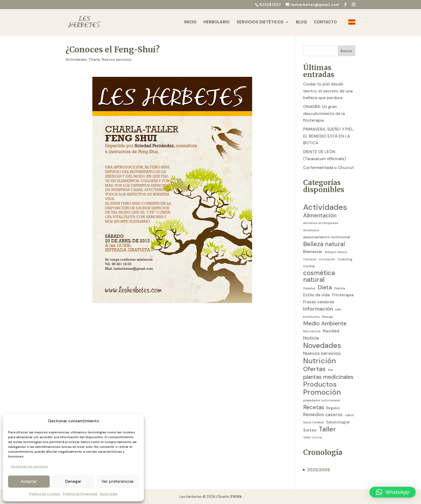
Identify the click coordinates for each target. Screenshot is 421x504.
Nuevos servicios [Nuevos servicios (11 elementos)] (322, 353)
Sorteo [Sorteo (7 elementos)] (310, 430)
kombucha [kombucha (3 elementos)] (311, 317)
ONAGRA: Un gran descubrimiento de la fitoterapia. (324, 114)
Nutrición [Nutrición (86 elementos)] (320, 361)
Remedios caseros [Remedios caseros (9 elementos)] (323, 415)
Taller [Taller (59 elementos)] (327, 429)
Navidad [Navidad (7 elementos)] (331, 331)
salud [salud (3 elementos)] (349, 415)
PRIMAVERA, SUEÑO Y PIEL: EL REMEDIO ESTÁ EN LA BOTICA (329, 136)
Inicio (190, 22)
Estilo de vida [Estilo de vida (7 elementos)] (316, 295)
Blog (301, 22)
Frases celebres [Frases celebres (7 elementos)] (319, 302)
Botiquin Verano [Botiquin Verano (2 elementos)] (336, 252)
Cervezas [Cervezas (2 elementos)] (310, 259)
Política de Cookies (45, 494)
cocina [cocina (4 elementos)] (309, 266)
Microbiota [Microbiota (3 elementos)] (312, 331)
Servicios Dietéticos (260, 22)
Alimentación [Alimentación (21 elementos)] (320, 216)
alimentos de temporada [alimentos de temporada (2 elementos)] (321, 223)
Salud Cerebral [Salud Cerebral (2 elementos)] (313, 422)
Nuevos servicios (117, 59)
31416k (236, 497)
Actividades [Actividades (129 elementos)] (325, 207)
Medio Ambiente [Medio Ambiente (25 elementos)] (325, 324)
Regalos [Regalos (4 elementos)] (333, 408)
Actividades (76, 59)
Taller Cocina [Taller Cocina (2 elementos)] (312, 437)
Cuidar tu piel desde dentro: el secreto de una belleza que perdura (328, 91)
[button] (393, 492)
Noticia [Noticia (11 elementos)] (311, 338)
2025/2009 (318, 470)
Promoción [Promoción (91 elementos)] (322, 393)
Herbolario (217, 22)
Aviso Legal (109, 494)
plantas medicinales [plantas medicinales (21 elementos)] (328, 377)
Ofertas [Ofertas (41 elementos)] (314, 369)
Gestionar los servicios (29, 466)
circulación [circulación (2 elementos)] (327, 259)
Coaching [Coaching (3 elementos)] (345, 259)
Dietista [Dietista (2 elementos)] (340, 288)
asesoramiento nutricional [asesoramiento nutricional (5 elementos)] (326, 237)
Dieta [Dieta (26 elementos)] (325, 288)
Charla (94, 59)
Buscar (347, 51)
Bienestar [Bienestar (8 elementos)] (313, 252)
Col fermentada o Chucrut (329, 168)
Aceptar (29, 481)
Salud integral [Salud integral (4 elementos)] (338, 422)
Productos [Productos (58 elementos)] (320, 384)
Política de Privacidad (80, 494)
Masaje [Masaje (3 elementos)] (328, 317)
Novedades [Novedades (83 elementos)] (322, 345)
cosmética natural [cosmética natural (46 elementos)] (319, 277)
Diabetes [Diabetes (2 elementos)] (309, 288)
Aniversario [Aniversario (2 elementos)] (311, 230)
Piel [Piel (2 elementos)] (331, 370)
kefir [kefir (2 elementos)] (338, 309)
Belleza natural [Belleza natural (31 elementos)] (324, 244)
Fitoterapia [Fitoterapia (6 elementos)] (343, 295)
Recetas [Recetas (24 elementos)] (314, 408)
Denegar (73, 481)
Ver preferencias (118, 481)
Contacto (325, 22)
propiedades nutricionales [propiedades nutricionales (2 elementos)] (322, 400)
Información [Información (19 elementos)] (318, 309)
